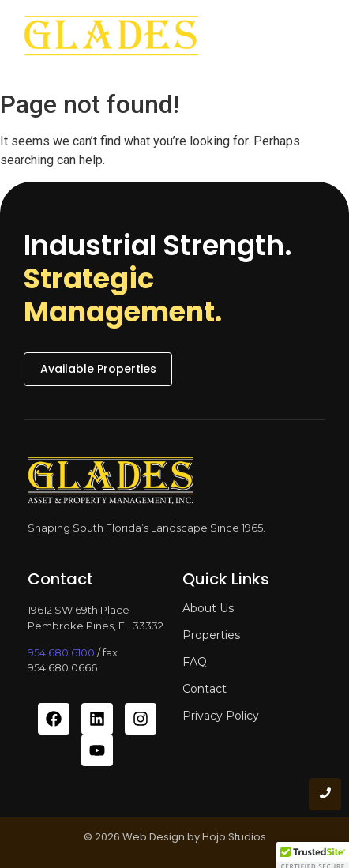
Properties (211, 635)
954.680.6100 (61, 652)
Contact (205, 689)
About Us (208, 608)
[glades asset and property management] (111, 41)
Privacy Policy (221, 716)
